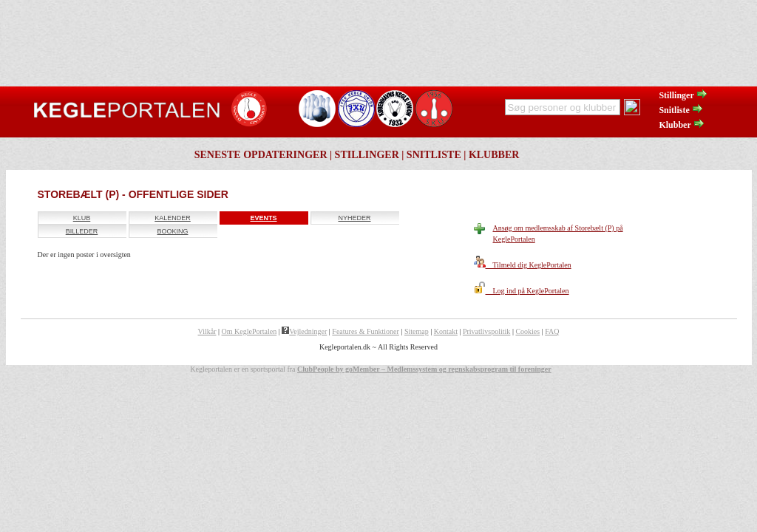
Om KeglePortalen (249, 331)
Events (263, 218)
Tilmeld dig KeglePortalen (523, 265)
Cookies (527, 331)
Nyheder (354, 218)
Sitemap (417, 331)
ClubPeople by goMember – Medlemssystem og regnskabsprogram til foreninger (424, 369)
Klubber (682, 125)
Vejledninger (304, 331)
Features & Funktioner (366, 331)
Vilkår (207, 331)
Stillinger (683, 95)
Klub (82, 218)
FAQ (552, 331)
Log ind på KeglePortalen (522, 291)
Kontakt (446, 331)
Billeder (82, 231)
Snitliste (681, 110)
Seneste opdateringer (261, 155)
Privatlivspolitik (486, 331)
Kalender (173, 218)
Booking (172, 231)
